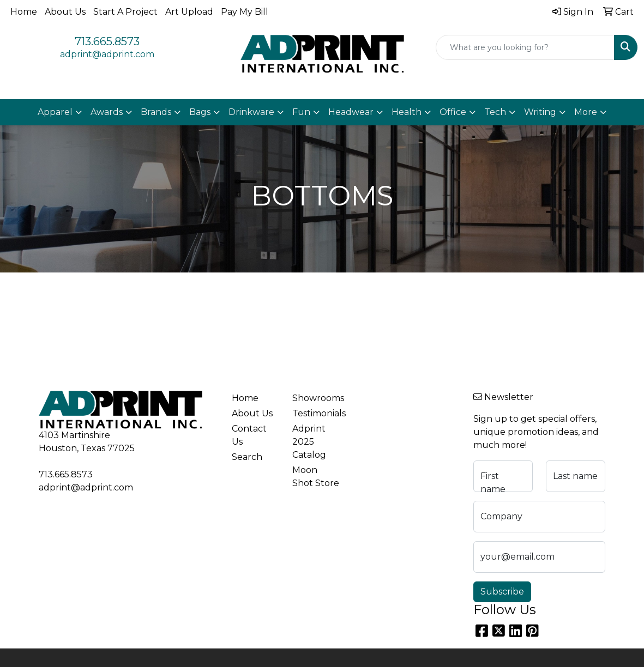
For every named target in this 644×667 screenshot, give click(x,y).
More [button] (586, 112)
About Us (65, 12)
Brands (156, 112)
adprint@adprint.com (107, 54)
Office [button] (453, 112)
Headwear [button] (351, 112)
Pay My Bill (245, 12)
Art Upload (189, 12)
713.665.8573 (107, 41)
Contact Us (249, 435)
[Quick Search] (525, 47)
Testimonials (316, 413)
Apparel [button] (55, 112)
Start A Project (125, 12)
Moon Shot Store (316, 477)
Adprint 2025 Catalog (309, 442)
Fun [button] (301, 112)
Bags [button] (200, 112)
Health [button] (407, 112)
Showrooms (316, 398)
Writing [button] (540, 112)
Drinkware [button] (251, 112)
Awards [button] (107, 112)
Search (247, 457)
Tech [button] (495, 112)
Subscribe (502, 592)
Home (24, 12)
